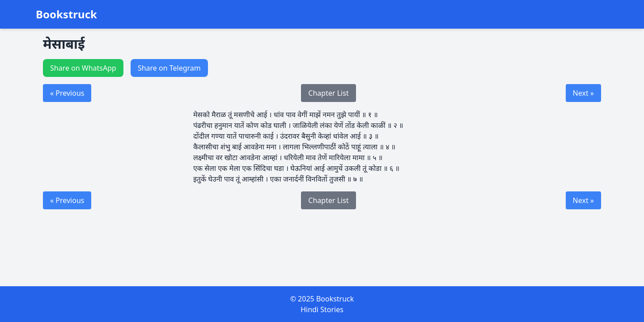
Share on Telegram (169, 68)
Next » (583, 93)
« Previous (67, 93)
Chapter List (328, 93)
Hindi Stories (322, 309)
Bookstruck (66, 14)
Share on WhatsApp (83, 68)
